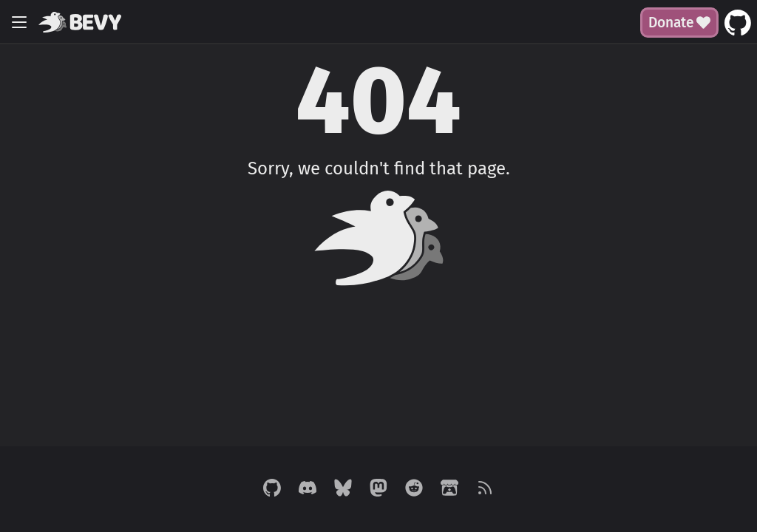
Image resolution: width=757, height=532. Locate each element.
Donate (679, 23)
